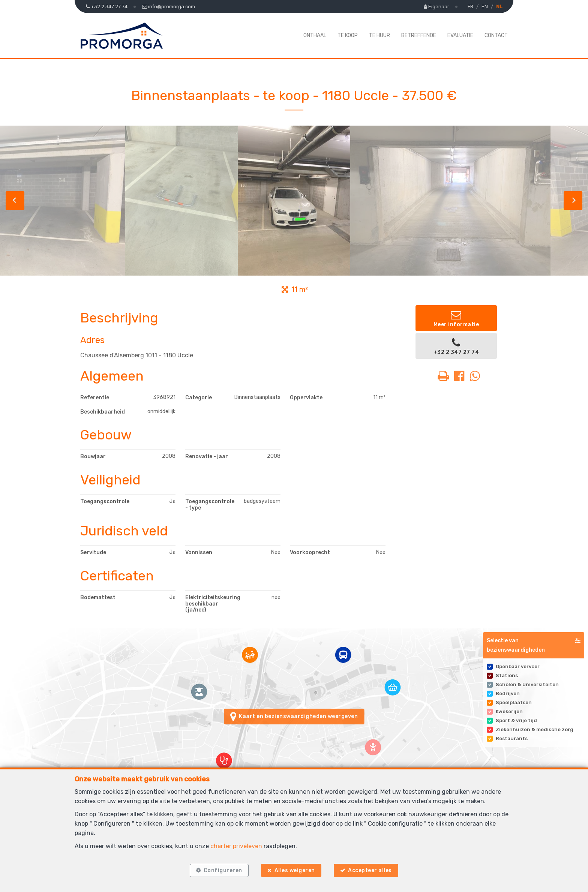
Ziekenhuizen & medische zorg (535, 729)
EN (485, 7)
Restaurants (512, 738)
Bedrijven (508, 693)
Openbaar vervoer (518, 666)
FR (470, 7)
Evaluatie (460, 35)
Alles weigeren (295, 870)
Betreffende (419, 35)
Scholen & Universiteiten (527, 684)
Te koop (348, 35)
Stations (507, 675)
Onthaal (315, 35)
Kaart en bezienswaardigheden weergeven (294, 717)
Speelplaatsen (514, 702)
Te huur (379, 35)
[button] (534, 645)
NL (499, 7)
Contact (496, 35)
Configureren (223, 870)
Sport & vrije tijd (516, 720)
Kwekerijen (509, 711)
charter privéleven (236, 846)
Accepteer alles (370, 870)
